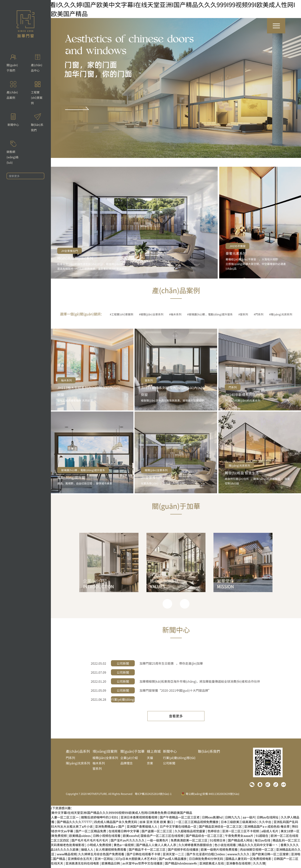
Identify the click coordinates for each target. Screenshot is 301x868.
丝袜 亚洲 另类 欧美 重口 (157, 824)
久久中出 (265, 824)
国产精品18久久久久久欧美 (60, 852)
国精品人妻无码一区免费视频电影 (249, 861)
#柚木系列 (175, 314)
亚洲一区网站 (104, 861)
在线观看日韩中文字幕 (124, 833)
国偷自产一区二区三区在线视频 (162, 838)
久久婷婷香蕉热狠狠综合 (196, 847)
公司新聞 (169, 766)
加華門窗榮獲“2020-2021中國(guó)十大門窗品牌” (175, 690)
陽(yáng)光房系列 (239, 465)
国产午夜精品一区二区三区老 (180, 820)
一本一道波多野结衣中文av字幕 (52, 833)
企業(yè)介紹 (129, 760)
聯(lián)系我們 (209, 754)
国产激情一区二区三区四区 (51, 843)
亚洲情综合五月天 (80, 861)
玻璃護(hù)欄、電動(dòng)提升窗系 (83, 470)
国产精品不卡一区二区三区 (147, 852)
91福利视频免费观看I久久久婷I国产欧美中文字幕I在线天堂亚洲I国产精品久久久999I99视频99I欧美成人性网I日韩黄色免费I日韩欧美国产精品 (96, 815)
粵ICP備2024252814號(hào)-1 (153, 796)
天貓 (150, 760)
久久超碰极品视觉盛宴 (190, 833)
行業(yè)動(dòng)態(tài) (179, 760)
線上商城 (154, 754)
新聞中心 (170, 754)
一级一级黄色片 (158, 843)
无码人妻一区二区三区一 (62, 820)
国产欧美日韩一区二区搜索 (271, 856)
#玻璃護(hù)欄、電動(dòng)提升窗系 (210, 314)
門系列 (233, 387)
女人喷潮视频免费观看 (111, 852)
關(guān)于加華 (132, 754)
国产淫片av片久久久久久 (128, 843)
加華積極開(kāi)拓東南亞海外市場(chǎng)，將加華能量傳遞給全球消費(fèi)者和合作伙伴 (200, 681)
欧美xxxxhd (131, 838)
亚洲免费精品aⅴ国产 (110, 829)
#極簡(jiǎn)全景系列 (151, 314)
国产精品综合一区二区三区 (205, 838)
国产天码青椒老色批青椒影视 (65, 847)
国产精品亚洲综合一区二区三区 (221, 829)
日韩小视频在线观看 (107, 838)
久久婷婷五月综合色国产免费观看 (102, 856)
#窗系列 (243, 314)
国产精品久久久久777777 (75, 824)
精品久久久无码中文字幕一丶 (259, 847)
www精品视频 (67, 856)
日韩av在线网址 (268, 820)
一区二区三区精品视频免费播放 (197, 824)
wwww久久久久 (239, 856)
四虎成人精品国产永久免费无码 (116, 824)
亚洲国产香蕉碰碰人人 (142, 829)
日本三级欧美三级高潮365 (239, 824)
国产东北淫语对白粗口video (206, 856)
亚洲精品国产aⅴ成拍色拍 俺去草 (267, 829)
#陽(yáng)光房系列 (281, 314)
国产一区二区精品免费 (91, 833)
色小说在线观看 (226, 847)
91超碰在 (262, 838)
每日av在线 (263, 843)
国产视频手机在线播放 (184, 852)
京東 (150, 766)
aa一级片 (249, 820)
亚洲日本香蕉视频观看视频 (139, 820)
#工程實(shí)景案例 (122, 314)
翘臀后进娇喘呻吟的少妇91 (100, 820)
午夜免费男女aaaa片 (240, 838)
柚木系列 (66, 380)
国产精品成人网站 (241, 843)
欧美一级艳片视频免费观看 (220, 852)
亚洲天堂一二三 (174, 856)
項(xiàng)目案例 (105, 754)
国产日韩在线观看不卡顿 (144, 856)
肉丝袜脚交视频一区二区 (257, 852)
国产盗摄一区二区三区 (157, 833)
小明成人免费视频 (99, 847)
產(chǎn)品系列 (78, 754)
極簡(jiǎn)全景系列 (156, 470)
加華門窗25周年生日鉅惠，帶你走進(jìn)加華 (171, 663)
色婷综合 (214, 833)
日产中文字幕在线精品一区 (179, 829)
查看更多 (176, 717)
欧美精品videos (80, 838)
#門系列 (259, 314)
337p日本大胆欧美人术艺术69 (136, 861)
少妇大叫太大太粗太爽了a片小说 (71, 829)
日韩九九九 (233, 820)
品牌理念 (127, 766)
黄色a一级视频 (124, 847)
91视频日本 (218, 843)
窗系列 (149, 380)
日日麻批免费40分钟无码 (206, 861)
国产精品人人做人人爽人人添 (156, 847)
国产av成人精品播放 (173, 861)
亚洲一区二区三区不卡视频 (241, 833)
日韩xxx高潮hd (213, 820)
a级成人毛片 (270, 833)
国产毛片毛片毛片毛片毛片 (90, 843)
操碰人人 (88, 852)
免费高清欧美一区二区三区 (189, 843)
